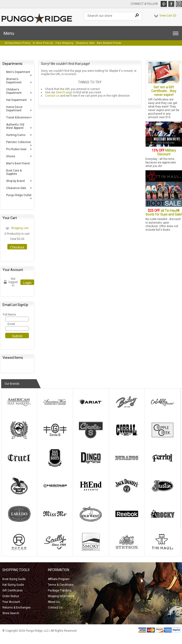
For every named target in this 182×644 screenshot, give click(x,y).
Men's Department (18, 72)
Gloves (11, 156)
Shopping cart (20, 228)
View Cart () (168, 16)
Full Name (9, 315)
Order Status (11, 596)
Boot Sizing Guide (14, 579)
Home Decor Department (14, 109)
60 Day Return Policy (18, 43)
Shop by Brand (15, 181)
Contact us (52, 96)
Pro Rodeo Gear (16, 149)
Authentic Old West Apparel (15, 126)
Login (27, 283)
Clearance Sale (85, 43)
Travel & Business (18, 117)
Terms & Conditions (61, 585)
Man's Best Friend (18, 163)
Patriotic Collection (19, 142)
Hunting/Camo (16, 135)
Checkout (17, 247)
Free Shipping (64, 43)
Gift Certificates (13, 590)
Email (11, 324)
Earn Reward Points (109, 43)
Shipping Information (61, 596)
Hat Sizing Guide (13, 585)
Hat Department (16, 100)
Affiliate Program (59, 579)
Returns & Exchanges (16, 608)
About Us (54, 602)
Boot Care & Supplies (14, 172)
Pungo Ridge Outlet (19, 195)
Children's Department (14, 91)
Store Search (11, 613)
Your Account (11, 602)
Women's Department (14, 81)
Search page (64, 92)
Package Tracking (60, 590)
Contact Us (55, 608)
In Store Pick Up (43, 43)
